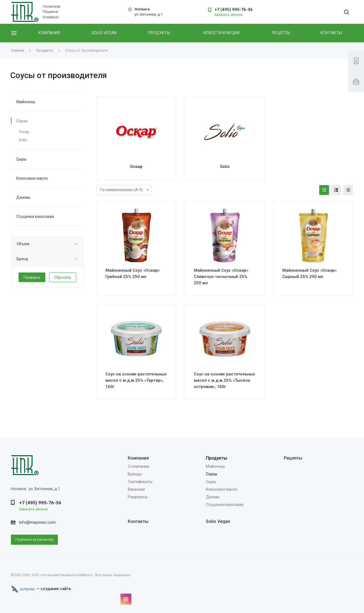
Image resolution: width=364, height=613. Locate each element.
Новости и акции (221, 33)
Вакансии (136, 489)
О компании (138, 466)
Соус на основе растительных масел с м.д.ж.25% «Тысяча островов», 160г (224, 380)
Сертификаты (140, 482)
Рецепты (281, 33)
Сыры (21, 159)
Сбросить (63, 277)
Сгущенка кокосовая (35, 217)
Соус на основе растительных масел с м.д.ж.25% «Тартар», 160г (136, 380)
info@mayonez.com (37, 522)
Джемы (23, 197)
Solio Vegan (218, 521)
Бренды (135, 474)
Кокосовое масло (32, 178)
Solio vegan (104, 33)
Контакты (331, 33)
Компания (49, 33)
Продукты (159, 33)
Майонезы (26, 102)
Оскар (136, 167)
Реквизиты (138, 497)
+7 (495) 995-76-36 (234, 10)
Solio (225, 167)
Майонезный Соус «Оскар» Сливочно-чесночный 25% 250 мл (221, 277)
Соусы (22, 121)
